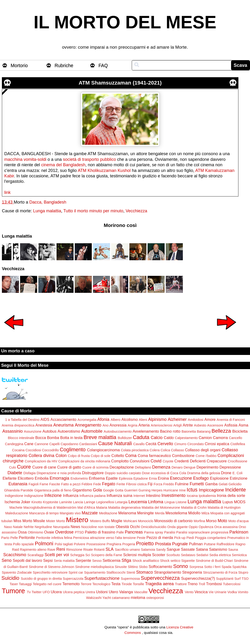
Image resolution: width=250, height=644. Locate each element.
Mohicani (130, 521)
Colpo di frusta (79, 456)
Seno (7, 560)
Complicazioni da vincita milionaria (84, 461)
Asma (243, 425)
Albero (116, 420)
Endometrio (79, 478)
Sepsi (48, 560)
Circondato (196, 444)
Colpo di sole (101, 456)
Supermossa (130, 579)
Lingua (169, 502)
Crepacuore (217, 461)
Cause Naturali (115, 443)
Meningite (145, 513)
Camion (205, 438)
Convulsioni (140, 461)
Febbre (87, 484)
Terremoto (71, 584)
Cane (29, 444)
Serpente (83, 560)
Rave (51, 550)
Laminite (66, 502)
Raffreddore (226, 544)
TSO (245, 579)
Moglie (117, 521)
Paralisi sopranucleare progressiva (202, 532)
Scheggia (77, 555)
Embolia (42, 478)
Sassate (188, 549)
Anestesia (44, 425)
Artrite (188, 425)
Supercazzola (73, 579)
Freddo (169, 484)
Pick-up (180, 538)
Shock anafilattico (146, 561)
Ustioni (102, 592)
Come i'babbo (206, 456)
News (75, 527)
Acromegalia (87, 420)
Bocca (41, 438)
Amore (210, 419)
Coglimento (73, 450)
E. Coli (237, 473)
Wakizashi (94, 598)
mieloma (138, 597)
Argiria (132, 425)
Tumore (13, 591)
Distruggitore (93, 473)
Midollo (194, 513)
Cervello (165, 444)
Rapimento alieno (33, 550)
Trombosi (214, 584)
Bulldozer (125, 438)
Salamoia (148, 550)
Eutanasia (18, 484)
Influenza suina (120, 495)
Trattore (181, 584)
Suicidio (10, 578)
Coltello (118, 456)
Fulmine (182, 484)
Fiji (150, 484)
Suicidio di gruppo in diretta (41, 579)
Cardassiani (88, 444)
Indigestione (14, 496)
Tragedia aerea (159, 584)
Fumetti (197, 484)
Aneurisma (63, 425)
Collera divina (42, 456)
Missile (39, 521)
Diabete (15, 473)
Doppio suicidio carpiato (123, 473)
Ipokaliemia (207, 496)
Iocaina (192, 496)
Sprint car (76, 572)
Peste (141, 538)
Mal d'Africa (86, 508)
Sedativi (202, 555)
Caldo (169, 438)
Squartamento (95, 572)
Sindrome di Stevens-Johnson (52, 567)
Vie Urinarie (218, 592)
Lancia (78, 502)
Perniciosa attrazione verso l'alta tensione (104, 538)
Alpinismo (157, 419)
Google (109, 490)
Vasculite (141, 592)
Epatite (112, 478)
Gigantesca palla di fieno (53, 490)
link (7, 192)
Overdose (64, 532)
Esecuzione (181, 478)
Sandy (161, 550)
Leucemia (138, 502)
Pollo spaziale (24, 544)
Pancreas (134, 532)
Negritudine (44, 527)
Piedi (190, 538)
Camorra (220, 438)
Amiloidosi (196, 420)
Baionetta (189, 431)
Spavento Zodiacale (17, 572)
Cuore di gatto (69, 467)
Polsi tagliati (64, 544)
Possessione (96, 544)
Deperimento (208, 467)
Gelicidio (235, 484)
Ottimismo (36, 532)
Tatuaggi (25, 584)
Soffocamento (160, 567)
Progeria (129, 544)
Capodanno (69, 444)
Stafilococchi (116, 572)
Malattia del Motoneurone (161, 508)
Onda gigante (177, 527)
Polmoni (44, 544)
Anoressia (118, 425)
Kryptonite (50, 502)
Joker (26, 502)
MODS (240, 502)
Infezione (53, 495)
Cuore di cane (44, 467)
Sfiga (126, 560)
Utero (114, 592)
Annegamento (88, 425)
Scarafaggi (36, 555)
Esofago (201, 478)
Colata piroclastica (135, 450)
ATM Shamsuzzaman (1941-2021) (120, 83)
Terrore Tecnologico (95, 584)
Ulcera (56, 592)
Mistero (77, 520)
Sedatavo (188, 555)
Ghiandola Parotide (19, 490)
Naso (8, 527)
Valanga (126, 592)
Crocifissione (237, 461)
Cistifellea (238, 444)
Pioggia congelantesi (211, 538)
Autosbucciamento (118, 431)
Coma (131, 456)
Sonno (180, 566)
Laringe (90, 502)
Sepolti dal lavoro (27, 560)
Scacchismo (15, 555)
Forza (158, 484)
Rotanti (99, 550)
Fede (97, 484)
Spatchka (239, 567)
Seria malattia (64, 561)
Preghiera (114, 544)
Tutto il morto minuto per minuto (93, 211)
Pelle (14, 538)
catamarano (121, 598)
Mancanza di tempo (44, 513)
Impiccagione (211, 490)
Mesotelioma (176, 513)
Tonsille (138, 584)
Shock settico (170, 561)
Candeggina (14, 444)
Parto (5, 538)
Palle (120, 532)
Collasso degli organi (203, 450)
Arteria (144, 425)
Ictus (192, 490)
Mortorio (19, 65)
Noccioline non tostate (98, 527)
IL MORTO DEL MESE (125, 22)
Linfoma (156, 502)
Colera (155, 450)
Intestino (153, 495)
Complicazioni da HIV (41, 461)
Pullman (196, 544)
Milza (206, 513)
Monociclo (146, 521)
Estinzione (239, 478)
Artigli (177, 425)
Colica (165, 450)
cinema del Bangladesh (63, 165)
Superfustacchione (102, 578)
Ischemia (12, 502)
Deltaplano (143, 467)
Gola (97, 490)
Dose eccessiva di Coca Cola (164, 473)
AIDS (45, 419)
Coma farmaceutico (154, 456)
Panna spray (154, 532)
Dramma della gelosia (204, 473)
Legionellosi (105, 502)
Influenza (71, 495)
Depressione (230, 467)
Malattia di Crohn (194, 508)
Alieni (143, 420)
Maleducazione (17, 513)
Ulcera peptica (74, 592)
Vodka (232, 592)
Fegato (109, 484)
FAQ (103, 65)
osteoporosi (155, 598)
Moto (222, 521)
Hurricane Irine (175, 490)
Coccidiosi (33, 450)
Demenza (161, 467)
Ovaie (49, 532)
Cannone (41, 444)
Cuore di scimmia (95, 467)
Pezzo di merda (160, 537)
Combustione (183, 456)
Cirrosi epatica (217, 444)
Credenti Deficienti (190, 461)
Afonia (103, 419)
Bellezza (221, 431)
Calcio (157, 438)
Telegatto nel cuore (47, 584)
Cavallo (139, 444)
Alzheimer (177, 419)
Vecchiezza (136, 211)
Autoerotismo (69, 431)
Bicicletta (240, 431)
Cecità (151, 444)
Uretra (90, 592)
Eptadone (141, 478)
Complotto (120, 461)
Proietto (145, 544)
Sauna (233, 550)
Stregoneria (192, 572)
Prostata (163, 544)
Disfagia (30, 473)
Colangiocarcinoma (103, 450)
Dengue (189, 467)
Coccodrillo (50, 450)
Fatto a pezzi (71, 484)
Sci (88, 555)
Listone (181, 502)
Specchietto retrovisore (50, 572)
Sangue (173, 549)
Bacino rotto (170, 431)
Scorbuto (173, 555)
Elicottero (26, 478)
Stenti (131, 572)
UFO (46, 592)
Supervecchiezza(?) (198, 578)
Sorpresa (196, 567)
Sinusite (121, 567)
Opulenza (206, 527)
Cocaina (18, 450)
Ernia (153, 478)
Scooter (159, 555)
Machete (16, 508)
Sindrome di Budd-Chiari (214, 561)
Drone (226, 473)
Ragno (240, 544)
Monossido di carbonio (173, 521)
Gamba (211, 484)
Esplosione (219, 478)
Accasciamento (63, 419)
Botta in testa (72, 438)
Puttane (210, 544)
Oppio (193, 527)
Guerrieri (131, 490)
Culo (13, 467)
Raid (16, 550)
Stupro (243, 572)
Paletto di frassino (100, 532)
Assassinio (13, 431)
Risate (88, 550)
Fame (44, 484)
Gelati (223, 484)
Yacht (107, 598)
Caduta (141, 437)
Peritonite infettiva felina (54, 538)
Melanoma (127, 513)
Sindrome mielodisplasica (94, 567)
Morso (211, 521)
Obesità (122, 527)
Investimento (173, 495)
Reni (61, 549)
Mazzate (90, 513)
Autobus (49, 431)
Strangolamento (167, 572)
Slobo (143, 567)
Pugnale (180, 544)
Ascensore (215, 425)
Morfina (199, 521)
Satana (202, 549)
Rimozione (74, 550)
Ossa (22, 532)
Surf (237, 579)
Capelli (54, 444)
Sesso (97, 561)
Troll (202, 584)
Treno (193, 584)
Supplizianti (225, 579)
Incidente (236, 490)
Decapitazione (122, 467)
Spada (227, 567)
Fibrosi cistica (136, 484)
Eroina (163, 478)
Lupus (228, 502)
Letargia (121, 502)
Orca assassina (226, 527)
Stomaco (144, 572)
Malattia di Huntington (224, 508)
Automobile (92, 431)
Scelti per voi (57, 555)
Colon (61, 456)
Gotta (119, 490)
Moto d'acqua (238, 521)
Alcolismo (129, 419)
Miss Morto (23, 521)
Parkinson (239, 532)
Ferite (121, 484)
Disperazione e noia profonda (59, 473)
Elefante (10, 478)
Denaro (177, 467)
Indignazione (34, 496)
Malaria (102, 508)
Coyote (168, 461)
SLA (110, 549)
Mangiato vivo (70, 513)
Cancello (236, 438)
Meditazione (108, 513)
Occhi (135, 527)
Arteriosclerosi (161, 425)
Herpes (157, 490)
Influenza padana (92, 496)
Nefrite (29, 527)
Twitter (37, 592)
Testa (116, 584)
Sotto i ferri (212, 567)
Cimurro (180, 444)
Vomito (243, 592)
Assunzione (33, 431)
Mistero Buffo (100, 521)
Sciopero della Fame (107, 555)
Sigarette (188, 561)
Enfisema (97, 478)
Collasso (178, 450)
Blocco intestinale (21, 438)
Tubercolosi (232, 584)
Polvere (80, 544)
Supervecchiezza (160, 578)
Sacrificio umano (127, 550)
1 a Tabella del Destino (22, 420)
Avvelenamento (146, 431)
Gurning (144, 490)
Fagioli (34, 484)
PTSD (79, 532)
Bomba (53, 438)
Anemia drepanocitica (18, 425)
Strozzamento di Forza (220, 572)
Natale (18, 527)
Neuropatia (61, 527)
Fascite (55, 484)
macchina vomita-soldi (25, 159)
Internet (139, 496)
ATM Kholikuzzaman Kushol (104, 171)
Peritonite (27, 537)
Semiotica (239, 555)
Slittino (133, 567)
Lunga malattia (47, 211)
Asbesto (200, 425)
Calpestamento (186, 438)
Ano (105, 425)
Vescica (201, 592)
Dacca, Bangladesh (48, 202)
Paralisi (170, 532)
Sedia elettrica (220, 555)
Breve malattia (100, 437)
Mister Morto (56, 521)
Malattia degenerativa (124, 508)
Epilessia (126, 478)
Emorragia (59, 478)
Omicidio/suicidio (154, 527)
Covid (156, 461)
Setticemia (112, 560)
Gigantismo (82, 490)
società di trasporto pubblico (89, 159)
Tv (29, 592)
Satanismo (218, 549)
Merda (160, 513)
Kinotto (37, 502)
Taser (14, 584)
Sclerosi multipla (137, 555)
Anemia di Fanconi (231, 420)
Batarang (204, 431)
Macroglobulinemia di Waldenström (50, 508)
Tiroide (127, 584)
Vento (189, 592)
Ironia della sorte (231, 495)
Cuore (24, 467)
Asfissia (231, 425)
